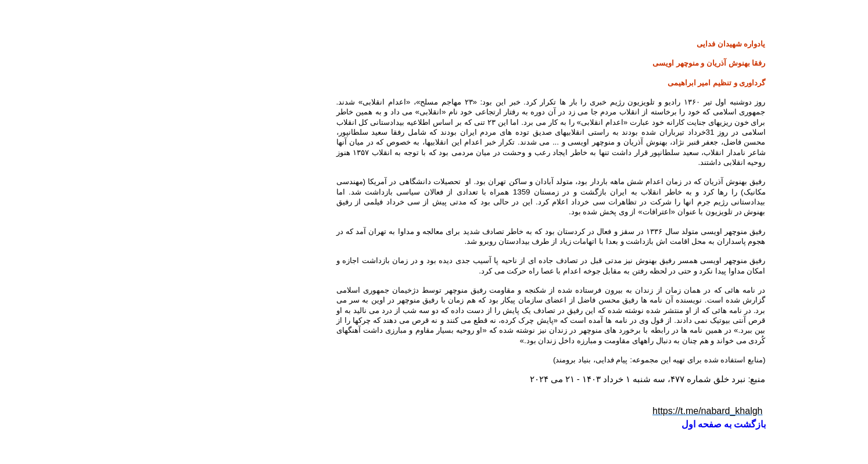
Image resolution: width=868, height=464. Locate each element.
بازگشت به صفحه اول (607, 424)
